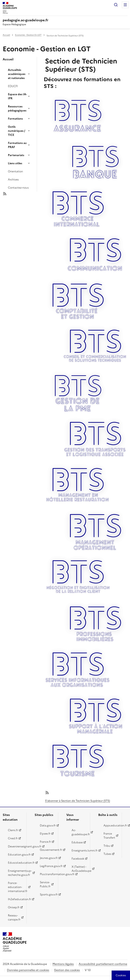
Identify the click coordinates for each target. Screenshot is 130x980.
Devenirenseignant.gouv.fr (15, 846)
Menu (125, 5)
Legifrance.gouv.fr (47, 866)
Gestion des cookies (67, 970)
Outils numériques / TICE (17, 131)
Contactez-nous (18, 188)
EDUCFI (13, 86)
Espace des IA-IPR (17, 96)
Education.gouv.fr (15, 854)
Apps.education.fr (111, 825)
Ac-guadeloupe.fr (79, 832)
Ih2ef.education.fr (15, 899)
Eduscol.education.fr (15, 863)
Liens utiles (15, 163)
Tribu (107, 846)
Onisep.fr (14, 907)
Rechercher (116, 5)
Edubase (77, 842)
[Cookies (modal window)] (121, 975)
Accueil (6, 35)
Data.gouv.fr (47, 825)
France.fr (45, 842)
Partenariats (16, 155)
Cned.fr (13, 838)
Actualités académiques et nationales (17, 74)
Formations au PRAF (17, 145)
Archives (13, 179)
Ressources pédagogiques (17, 108)
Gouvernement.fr (47, 850)
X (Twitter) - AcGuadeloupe (79, 869)
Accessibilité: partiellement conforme (103, 964)
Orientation (15, 171)
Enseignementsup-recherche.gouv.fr (15, 873)
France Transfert (109, 836)
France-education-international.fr (15, 887)
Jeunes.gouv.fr (47, 858)
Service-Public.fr (45, 884)
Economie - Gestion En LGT (28, 35)
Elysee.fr (45, 834)
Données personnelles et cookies (28, 970)
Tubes (107, 854)
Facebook (78, 859)
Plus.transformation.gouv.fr (47, 874)
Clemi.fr (13, 830)
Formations (15, 119)
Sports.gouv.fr (47, 894)
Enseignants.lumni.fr (79, 850)
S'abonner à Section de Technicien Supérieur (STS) (77, 801)
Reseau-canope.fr (14, 917)
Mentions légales (63, 964)
